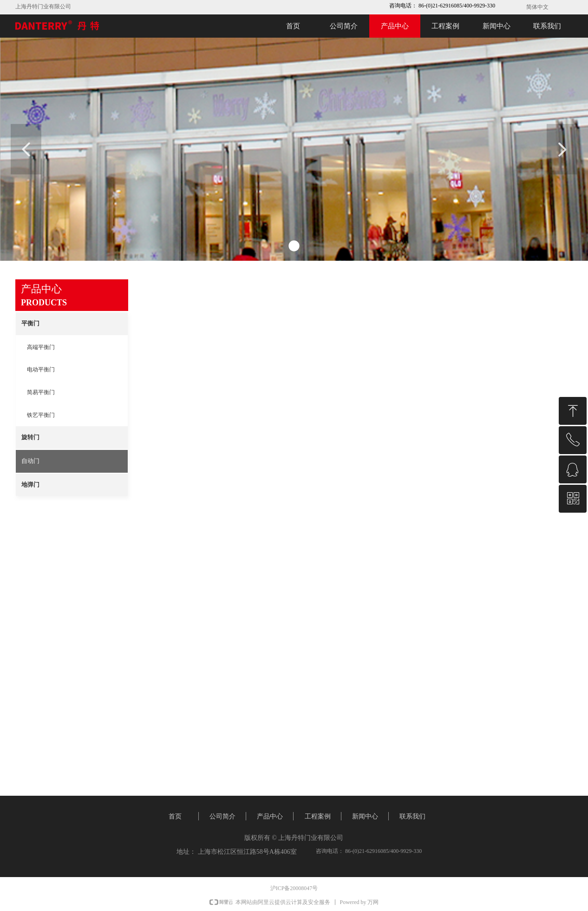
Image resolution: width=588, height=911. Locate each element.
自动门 (30, 461)
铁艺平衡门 (41, 415)
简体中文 (537, 7)
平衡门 (30, 323)
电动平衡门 (41, 370)
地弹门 (30, 485)
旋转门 (30, 437)
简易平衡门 (41, 392)
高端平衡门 (41, 347)
